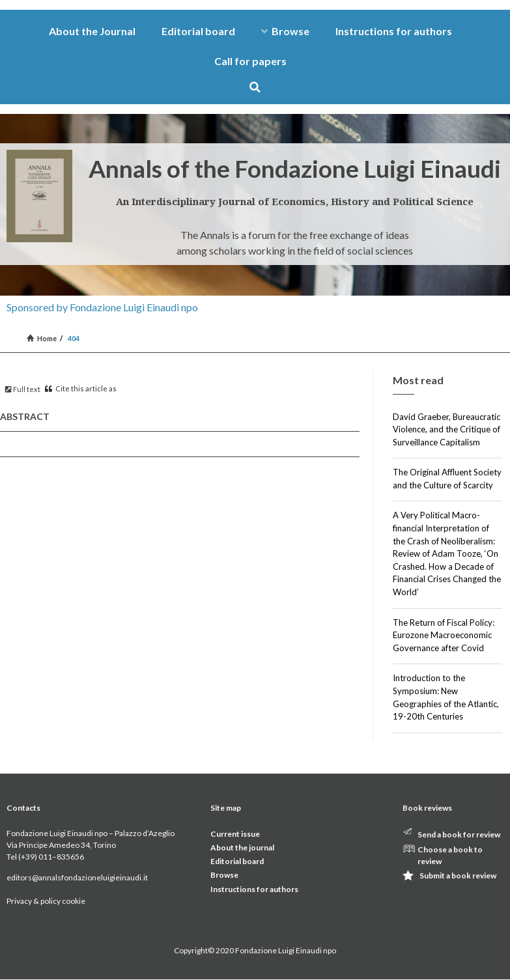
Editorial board (198, 31)
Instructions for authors (394, 31)
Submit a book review (458, 875)
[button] (255, 87)
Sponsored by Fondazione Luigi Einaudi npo (102, 307)
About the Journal (92, 31)
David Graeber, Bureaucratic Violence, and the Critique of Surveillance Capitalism (446, 429)
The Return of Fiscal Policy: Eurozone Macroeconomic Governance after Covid (444, 635)
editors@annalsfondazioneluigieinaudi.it (77, 877)
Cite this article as (81, 388)
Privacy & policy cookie (46, 901)
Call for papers (250, 61)
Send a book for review (459, 834)
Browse (285, 31)
